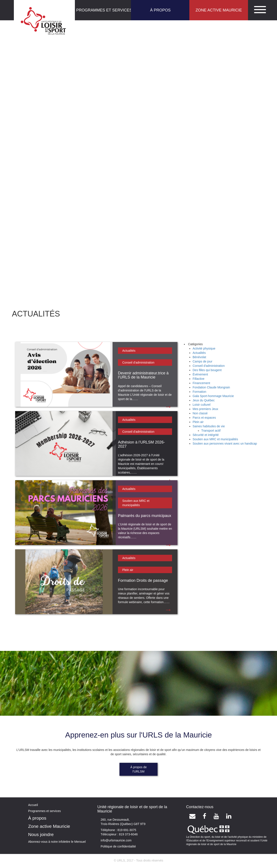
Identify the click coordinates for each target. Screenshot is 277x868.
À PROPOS (160, 10)
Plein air (128, 570)
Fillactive (198, 379)
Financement (201, 383)
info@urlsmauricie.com (116, 840)
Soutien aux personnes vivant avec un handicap (225, 444)
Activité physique (204, 348)
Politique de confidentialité (118, 846)
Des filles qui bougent (207, 370)
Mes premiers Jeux (205, 409)
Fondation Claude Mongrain (211, 387)
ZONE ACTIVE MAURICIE (219, 10)
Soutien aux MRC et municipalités (215, 439)
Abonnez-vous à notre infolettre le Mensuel (57, 842)
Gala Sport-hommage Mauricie (213, 396)
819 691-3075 (126, 830)
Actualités (129, 351)
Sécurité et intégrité (206, 435)
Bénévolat (199, 357)
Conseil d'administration (138, 362)
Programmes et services (44, 811)
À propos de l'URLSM (138, 769)
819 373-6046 (128, 834)
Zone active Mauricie (49, 826)
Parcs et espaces (204, 418)
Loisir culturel (201, 405)
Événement (200, 374)
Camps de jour (202, 361)
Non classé (200, 413)
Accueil (33, 805)
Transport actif (211, 431)
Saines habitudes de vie (209, 426)
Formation (199, 392)
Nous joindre (41, 834)
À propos (37, 818)
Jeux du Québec (204, 400)
